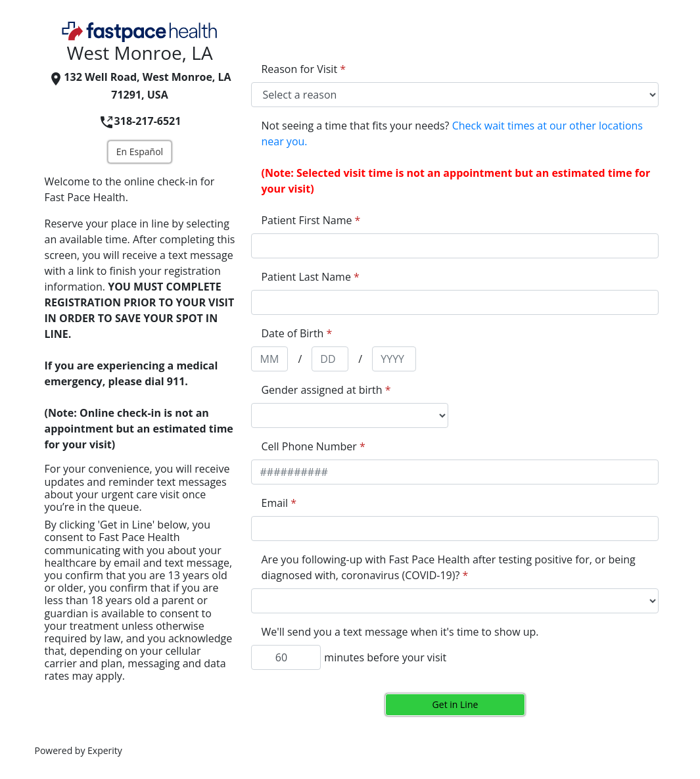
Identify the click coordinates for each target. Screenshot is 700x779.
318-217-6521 (140, 121)
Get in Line (455, 704)
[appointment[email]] (455, 529)
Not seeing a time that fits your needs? (452, 133)
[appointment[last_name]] (455, 302)
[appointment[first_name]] (455, 246)
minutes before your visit (385, 657)
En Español (140, 152)
